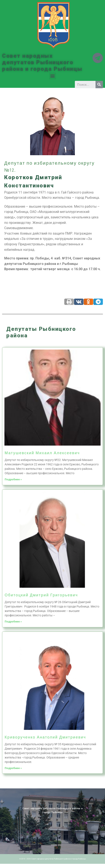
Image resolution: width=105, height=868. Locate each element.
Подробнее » (13, 479)
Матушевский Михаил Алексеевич (42, 453)
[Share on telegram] (98, 302)
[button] (53, 76)
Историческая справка (31, 795)
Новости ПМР (26, 795)
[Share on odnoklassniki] (88, 302)
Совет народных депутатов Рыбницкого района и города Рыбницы (42, 62)
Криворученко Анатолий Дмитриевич (45, 737)
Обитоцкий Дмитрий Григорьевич (41, 595)
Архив (28, 795)
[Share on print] (69, 302)
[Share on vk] (79, 302)
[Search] (99, 85)
